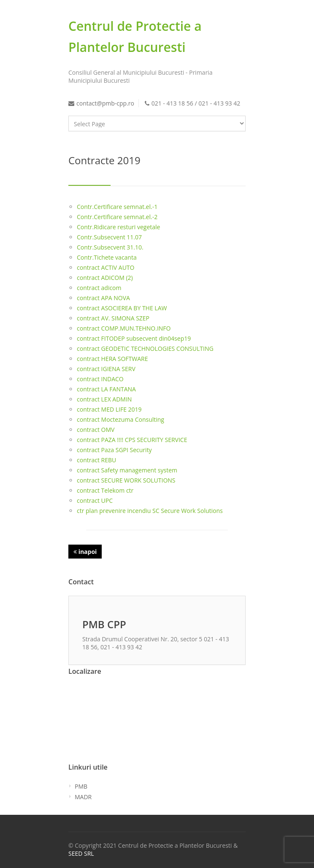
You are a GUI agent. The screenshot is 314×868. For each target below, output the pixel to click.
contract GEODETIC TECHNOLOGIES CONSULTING (145, 349)
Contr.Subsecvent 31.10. (110, 247)
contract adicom (99, 288)
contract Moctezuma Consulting (120, 419)
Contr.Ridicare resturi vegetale (118, 227)
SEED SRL (81, 853)
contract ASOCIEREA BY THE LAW (122, 308)
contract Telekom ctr (105, 490)
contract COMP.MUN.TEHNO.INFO (124, 328)
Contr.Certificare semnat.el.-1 (117, 207)
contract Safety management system (127, 470)
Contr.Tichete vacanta (107, 257)
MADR (83, 797)
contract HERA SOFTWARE (112, 359)
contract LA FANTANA (106, 389)
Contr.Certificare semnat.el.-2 (117, 217)
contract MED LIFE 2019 (109, 409)
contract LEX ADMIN (104, 399)
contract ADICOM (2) (105, 278)
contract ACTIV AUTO (106, 267)
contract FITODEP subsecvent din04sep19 (134, 338)
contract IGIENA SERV (106, 369)
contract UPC (95, 500)
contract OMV (96, 430)
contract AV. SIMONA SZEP (113, 318)
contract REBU (96, 460)
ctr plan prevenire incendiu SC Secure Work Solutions (150, 511)
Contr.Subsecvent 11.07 (109, 237)
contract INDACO (100, 379)
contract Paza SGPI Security (114, 450)
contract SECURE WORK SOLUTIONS (126, 480)
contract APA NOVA (103, 298)
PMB (81, 786)
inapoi (85, 552)
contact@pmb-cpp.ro (105, 103)
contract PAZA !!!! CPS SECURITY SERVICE (132, 440)
